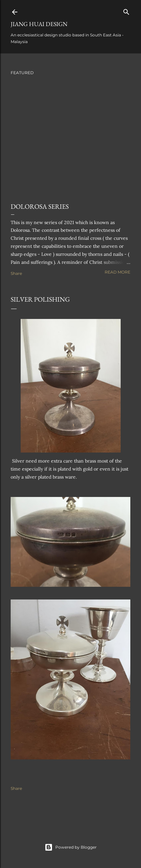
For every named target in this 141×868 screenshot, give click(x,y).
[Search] (126, 11)
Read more (117, 272)
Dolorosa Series (40, 206)
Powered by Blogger (71, 847)
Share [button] (16, 273)
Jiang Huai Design (39, 24)
